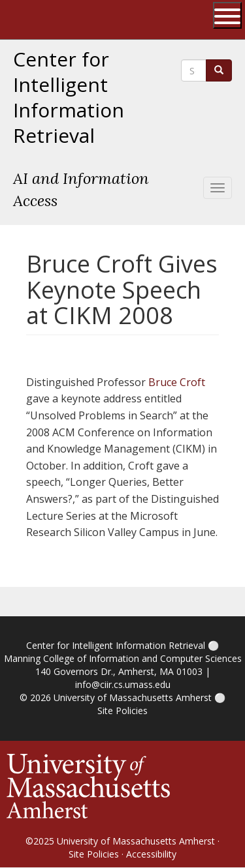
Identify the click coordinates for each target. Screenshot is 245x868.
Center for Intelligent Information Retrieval (69, 97)
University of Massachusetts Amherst (133, 697)
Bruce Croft (177, 382)
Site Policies (122, 711)
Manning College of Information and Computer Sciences (123, 658)
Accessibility (151, 854)
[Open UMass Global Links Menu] (227, 16)
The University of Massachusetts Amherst (63, 20)
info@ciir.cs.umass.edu (123, 684)
